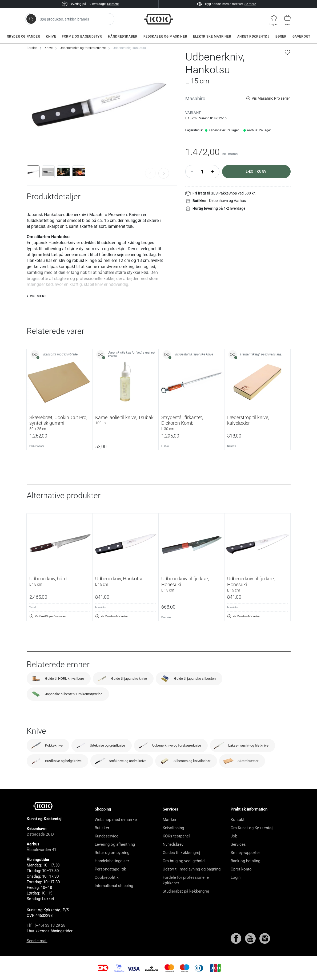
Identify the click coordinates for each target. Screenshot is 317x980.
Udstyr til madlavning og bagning (192, 869)
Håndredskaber (123, 37)
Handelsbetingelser (112, 861)
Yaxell (33, 607)
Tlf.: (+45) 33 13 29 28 (46, 925)
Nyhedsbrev (173, 844)
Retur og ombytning (112, 853)
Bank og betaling (245, 861)
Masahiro (195, 98)
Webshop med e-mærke (116, 820)
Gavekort (301, 37)
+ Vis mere (37, 296)
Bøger (281, 37)
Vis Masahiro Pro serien (268, 98)
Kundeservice (107, 836)
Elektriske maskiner (212, 37)
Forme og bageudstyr (82, 37)
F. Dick (165, 446)
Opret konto (241, 869)
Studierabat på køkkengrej (186, 891)
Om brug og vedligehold (184, 861)
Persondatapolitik (110, 869)
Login (236, 877)
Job (234, 836)
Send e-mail (37, 941)
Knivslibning (173, 828)
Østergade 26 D (40, 834)
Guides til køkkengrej (181, 853)
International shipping (114, 886)
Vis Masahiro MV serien (111, 616)
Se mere (113, 4)
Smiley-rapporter (245, 853)
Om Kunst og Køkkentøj (252, 828)
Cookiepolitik (107, 877)
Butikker (102, 828)
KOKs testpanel (176, 836)
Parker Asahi (37, 446)
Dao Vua (166, 617)
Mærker (170, 820)
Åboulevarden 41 (41, 850)
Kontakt (238, 820)
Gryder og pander (24, 37)
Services (238, 844)
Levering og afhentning (115, 844)
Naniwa (232, 446)
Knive (51, 37)
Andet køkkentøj (253, 37)
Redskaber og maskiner (165, 37)
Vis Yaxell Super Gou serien (48, 616)
